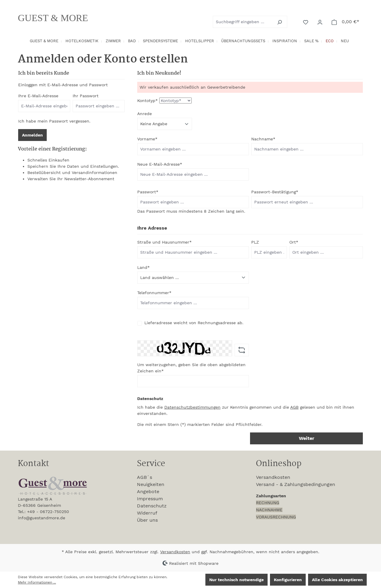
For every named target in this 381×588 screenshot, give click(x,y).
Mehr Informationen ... (37, 582)
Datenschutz (152, 506)
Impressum (150, 499)
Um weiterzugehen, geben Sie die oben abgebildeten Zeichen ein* (191, 368)
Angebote (148, 491)
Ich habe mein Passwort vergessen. (54, 121)
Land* (143, 267)
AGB (294, 407)
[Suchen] (280, 22)
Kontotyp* (147, 101)
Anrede (145, 114)
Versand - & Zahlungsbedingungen (296, 484)
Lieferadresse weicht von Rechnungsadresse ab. (194, 323)
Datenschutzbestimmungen (192, 407)
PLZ (255, 242)
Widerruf (147, 513)
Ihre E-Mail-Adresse (38, 96)
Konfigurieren (288, 580)
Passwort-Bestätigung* (275, 192)
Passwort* (148, 192)
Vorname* (147, 139)
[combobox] (243, 22)
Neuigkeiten (151, 484)
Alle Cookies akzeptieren (337, 580)
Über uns (147, 520)
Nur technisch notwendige (236, 580)
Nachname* (263, 139)
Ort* (294, 242)
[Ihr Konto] (321, 22)
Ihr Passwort (86, 96)
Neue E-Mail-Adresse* (160, 164)
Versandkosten (273, 477)
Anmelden (32, 135)
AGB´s (145, 477)
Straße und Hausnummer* (164, 242)
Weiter (307, 438)
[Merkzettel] (306, 22)
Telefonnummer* (154, 293)
